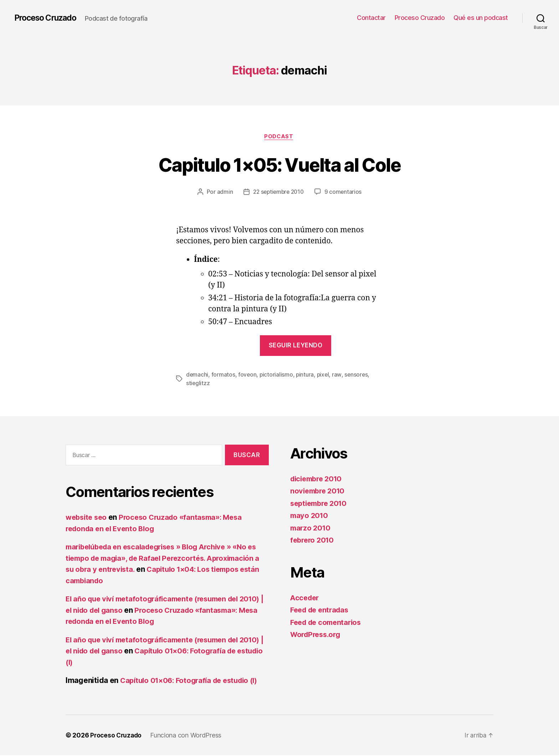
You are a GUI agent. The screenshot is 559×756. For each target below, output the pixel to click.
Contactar (371, 18)
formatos (224, 376)
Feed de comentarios (328, 623)
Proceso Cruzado (48, 18)
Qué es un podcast (481, 18)
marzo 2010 (311, 529)
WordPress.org (317, 635)
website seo (88, 518)
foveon (248, 376)
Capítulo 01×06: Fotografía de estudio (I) (193, 681)
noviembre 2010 (319, 491)
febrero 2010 (313, 541)
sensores (358, 376)
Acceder (306, 598)
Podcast (279, 137)
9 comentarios (345, 193)
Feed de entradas (322, 610)
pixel (324, 376)
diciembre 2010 (318, 479)
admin (223, 193)
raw (338, 376)
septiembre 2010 (321, 504)
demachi (197, 376)
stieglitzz (198, 384)
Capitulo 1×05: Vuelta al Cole (280, 164)
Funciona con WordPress (188, 736)
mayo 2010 (310, 516)
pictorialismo (277, 376)
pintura (306, 376)
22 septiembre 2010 (278, 193)
